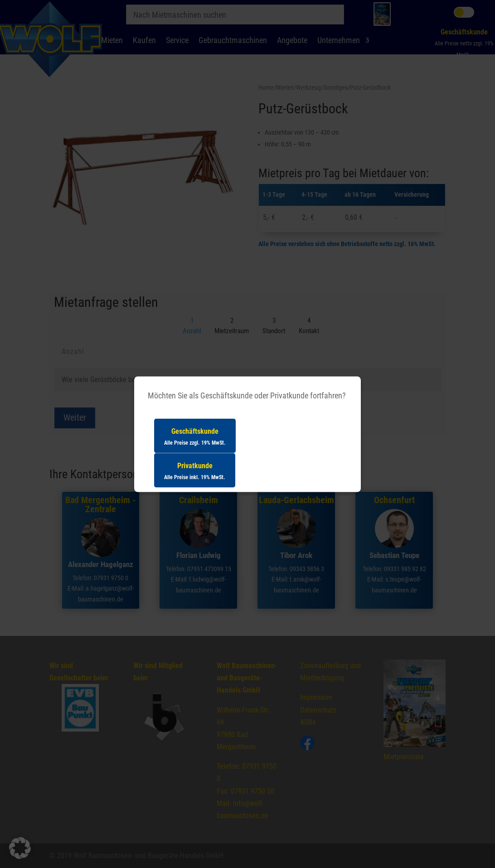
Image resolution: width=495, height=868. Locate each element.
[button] (20, 848)
